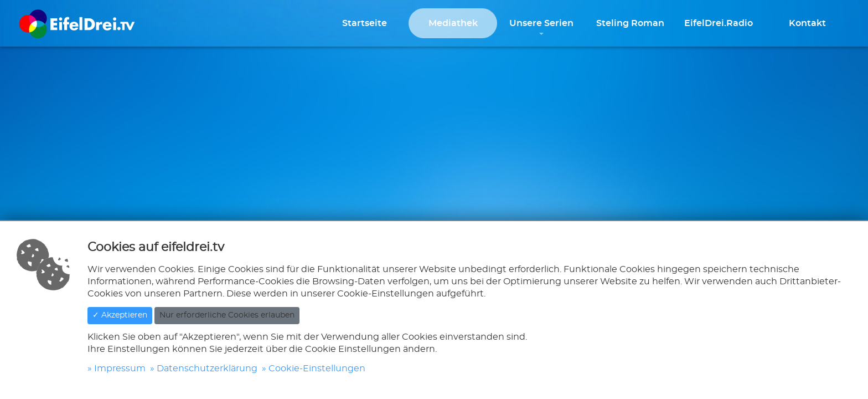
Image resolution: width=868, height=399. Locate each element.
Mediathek (453, 23)
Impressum (120, 369)
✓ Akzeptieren (120, 315)
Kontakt (807, 23)
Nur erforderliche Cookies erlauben (227, 315)
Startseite (365, 23)
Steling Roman (630, 23)
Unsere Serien (541, 23)
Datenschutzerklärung (207, 369)
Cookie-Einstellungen (317, 369)
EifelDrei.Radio (719, 23)
